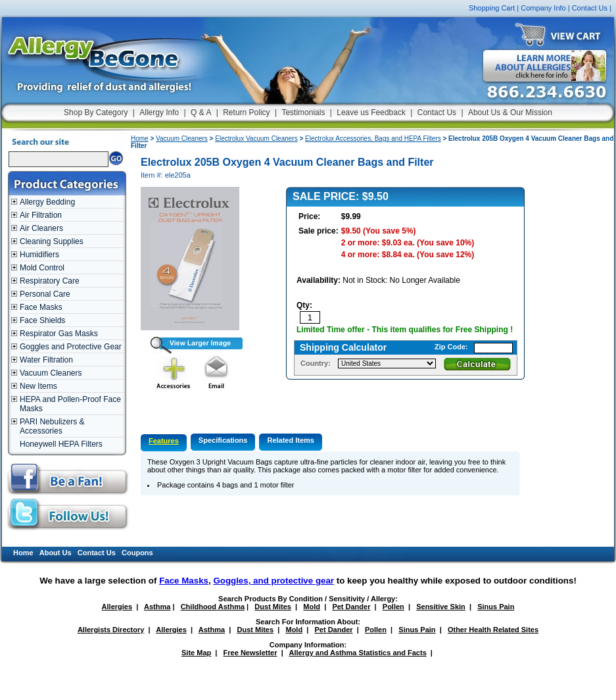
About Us (56, 553)
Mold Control (42, 268)
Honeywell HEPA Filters (61, 444)
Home (140, 138)
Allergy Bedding (47, 202)
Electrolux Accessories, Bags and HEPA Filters (373, 138)
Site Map (196, 653)
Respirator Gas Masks (59, 334)
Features (164, 441)
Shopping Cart (492, 8)
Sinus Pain (496, 607)
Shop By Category (96, 113)
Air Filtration (41, 215)
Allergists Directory (111, 630)
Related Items (291, 440)
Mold (312, 607)
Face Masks (41, 307)
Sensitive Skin (441, 607)
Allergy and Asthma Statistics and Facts (357, 653)
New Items (38, 386)
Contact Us (590, 8)
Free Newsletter (250, 653)
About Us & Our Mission (510, 113)
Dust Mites (273, 607)
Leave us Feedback (371, 113)
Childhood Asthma (213, 607)
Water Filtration (46, 360)
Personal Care (45, 294)
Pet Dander (351, 607)
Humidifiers (39, 255)
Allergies (117, 607)
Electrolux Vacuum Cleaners (256, 138)
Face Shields (42, 320)
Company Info (543, 8)
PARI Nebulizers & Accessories (52, 426)
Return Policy (246, 113)
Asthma (157, 607)
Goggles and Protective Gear (71, 347)
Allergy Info (159, 113)
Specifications (223, 440)
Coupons (137, 553)
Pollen (393, 607)
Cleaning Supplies (52, 241)
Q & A (201, 113)
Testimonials (303, 113)
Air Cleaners (41, 228)
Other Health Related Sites (493, 630)
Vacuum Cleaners (51, 373)
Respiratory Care (50, 281)
